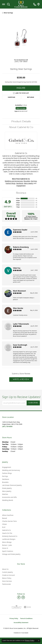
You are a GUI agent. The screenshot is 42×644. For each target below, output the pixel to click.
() (36, 198)
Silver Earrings (8, 13)
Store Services (7, 581)
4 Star (18, 201)
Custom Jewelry (7, 572)
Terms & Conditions (26, 618)
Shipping (12, 97)
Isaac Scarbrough (20, 345)
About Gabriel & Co (21, 127)
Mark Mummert (19, 291)
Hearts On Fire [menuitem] (7, 533)
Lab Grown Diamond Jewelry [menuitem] (12, 485)
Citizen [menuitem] (4, 524)
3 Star (18, 203)
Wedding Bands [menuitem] (8, 500)
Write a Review (21, 379)
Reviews (21, 193)
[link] (35, 4)
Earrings (34, 181)
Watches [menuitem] (5, 494)
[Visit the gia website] (27, 607)
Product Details (21, 121)
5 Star (18, 198)
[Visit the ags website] (16, 607)
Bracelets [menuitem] (5, 482)
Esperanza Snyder (20, 230)
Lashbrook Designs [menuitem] (9, 539)
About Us (5, 569)
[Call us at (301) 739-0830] (7, 426)
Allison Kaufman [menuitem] (8, 515)
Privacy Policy (14, 618)
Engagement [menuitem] (7, 467)
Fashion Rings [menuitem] (7, 473)
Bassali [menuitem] (5, 518)
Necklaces (20, 183)
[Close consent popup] (39, 641)
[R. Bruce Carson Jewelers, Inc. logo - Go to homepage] (21, 4)
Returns (31, 97)
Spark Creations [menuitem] (8, 551)
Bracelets (27, 181)
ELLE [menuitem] (4, 527)
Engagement (21, 186)
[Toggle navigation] (4, 4)
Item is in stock (21, 108)
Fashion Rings (11, 183)
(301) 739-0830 (21, 62)
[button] (8, 4)
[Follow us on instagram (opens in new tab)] (23, 597)
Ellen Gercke (18, 308)
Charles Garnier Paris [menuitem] (9, 521)
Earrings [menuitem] (5, 476)
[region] (21, 39)
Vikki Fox (17, 268)
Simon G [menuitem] (5, 548)
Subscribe (33, 403)
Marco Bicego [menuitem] (7, 542)
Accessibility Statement (21, 623)
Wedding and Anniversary (14, 181)
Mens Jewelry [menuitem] (7, 491)
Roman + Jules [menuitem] (7, 545)
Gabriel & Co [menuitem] (6, 530)
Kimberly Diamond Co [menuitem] (10, 536)
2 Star (18, 205)
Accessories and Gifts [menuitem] (9, 497)
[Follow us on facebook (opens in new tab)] (19, 597)
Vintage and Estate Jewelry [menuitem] (11, 554)
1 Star (18, 207)
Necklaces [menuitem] (6, 479)
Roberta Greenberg (21, 247)
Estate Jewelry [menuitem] (7, 488)
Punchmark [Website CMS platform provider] (25, 633)
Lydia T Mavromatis (21, 324)
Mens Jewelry (29, 183)
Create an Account (8, 575)
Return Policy (7, 578)
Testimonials (6, 584)
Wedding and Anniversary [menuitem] (11, 470)
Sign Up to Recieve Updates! (21, 397)
